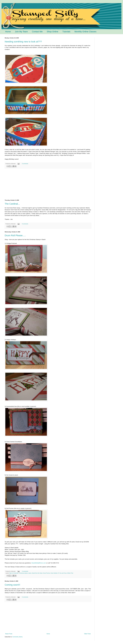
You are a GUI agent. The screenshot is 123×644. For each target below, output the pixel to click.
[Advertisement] (48, 184)
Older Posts (87, 634)
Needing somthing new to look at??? (23, 42)
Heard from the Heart (37, 573)
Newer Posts (9, 634)
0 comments (25, 164)
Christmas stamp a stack (25, 573)
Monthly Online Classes (85, 32)
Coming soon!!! (12, 585)
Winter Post (70, 573)
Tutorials (66, 32)
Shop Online (53, 32)
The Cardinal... (12, 204)
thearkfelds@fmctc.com (39, 563)
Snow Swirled (54, 573)
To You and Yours (62, 573)
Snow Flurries (46, 573)
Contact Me (37, 32)
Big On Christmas (14, 573)
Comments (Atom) (17, 637)
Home (8, 32)
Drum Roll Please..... (15, 235)
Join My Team (21, 32)
